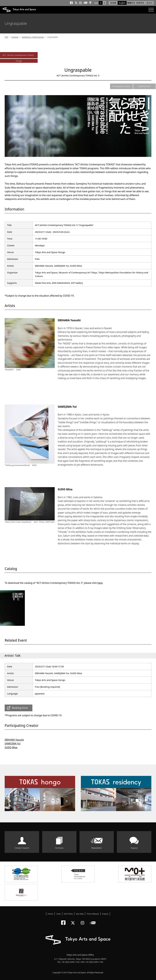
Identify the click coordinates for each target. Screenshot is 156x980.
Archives (15, 37)
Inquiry (134, 848)
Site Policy (68, 914)
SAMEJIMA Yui (13, 744)
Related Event (144, 86)
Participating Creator (122, 86)
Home (50, 914)
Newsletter (97, 848)
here (100, 583)
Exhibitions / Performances (33, 37)
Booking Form (20, 708)
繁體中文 (131, 3)
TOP (6, 37)
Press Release (93, 914)
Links (58, 914)
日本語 (113, 3)
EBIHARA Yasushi (14, 740)
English (122, 3)
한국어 (149, 3)
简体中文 (140, 3)
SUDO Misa (11, 747)
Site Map (80, 914)
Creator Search (22, 848)
